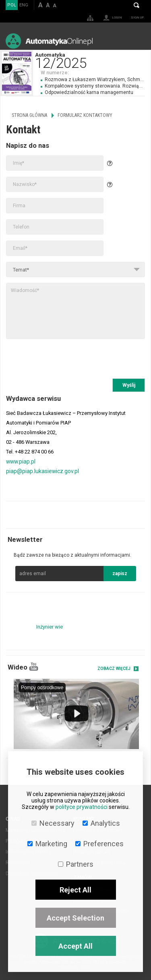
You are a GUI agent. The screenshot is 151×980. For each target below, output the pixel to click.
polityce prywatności (82, 807)
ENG (24, 5)
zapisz (120, 574)
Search (137, 5)
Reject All (75, 890)
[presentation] (67, 359)
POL (12, 5)
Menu (137, 41)
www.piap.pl (21, 461)
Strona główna (29, 115)
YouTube (34, 667)
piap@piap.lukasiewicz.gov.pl (42, 471)
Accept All (75, 946)
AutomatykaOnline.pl (49, 41)
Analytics (101, 823)
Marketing (47, 844)
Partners (76, 864)
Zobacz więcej (114, 669)
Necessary (53, 823)
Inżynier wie (50, 627)
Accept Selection (75, 918)
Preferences (99, 844)
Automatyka (93, 60)
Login (117, 17)
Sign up (137, 17)
